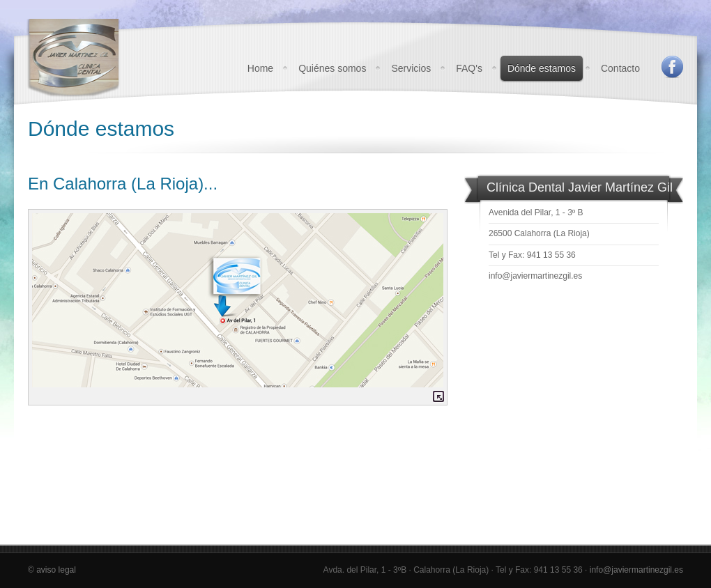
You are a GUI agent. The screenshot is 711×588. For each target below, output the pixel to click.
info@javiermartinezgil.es (535, 276)
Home (260, 68)
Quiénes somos (332, 68)
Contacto (620, 68)
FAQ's (469, 68)
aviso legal (56, 570)
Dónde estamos (542, 68)
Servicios (411, 68)
